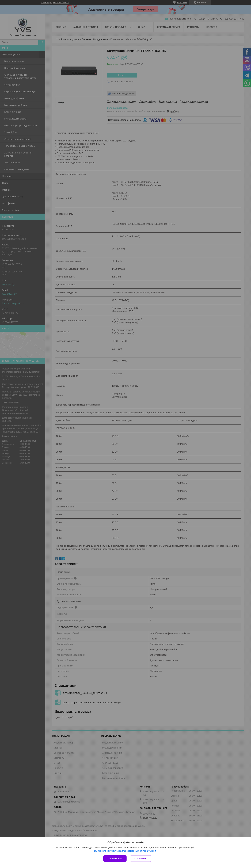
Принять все (115, 859)
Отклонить (141, 859)
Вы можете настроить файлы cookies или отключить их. (124, 851)
